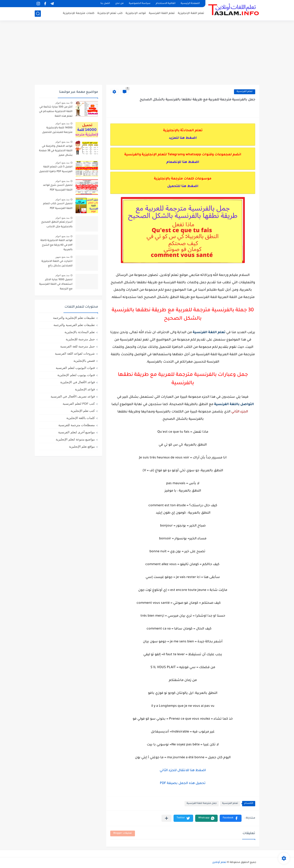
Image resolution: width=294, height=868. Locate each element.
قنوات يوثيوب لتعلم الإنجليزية (76, 375)
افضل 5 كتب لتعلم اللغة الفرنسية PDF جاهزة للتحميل (56, 169)
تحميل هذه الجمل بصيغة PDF (183, 783)
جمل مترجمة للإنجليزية (80, 339)
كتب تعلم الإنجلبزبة (110, 13)
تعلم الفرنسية (245, 92)
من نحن (119, 4)
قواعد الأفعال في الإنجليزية (77, 382)
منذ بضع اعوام (62, 103)
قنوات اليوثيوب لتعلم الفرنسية (75, 368)
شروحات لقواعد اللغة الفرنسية (75, 353)
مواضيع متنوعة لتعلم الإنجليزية (75, 439)
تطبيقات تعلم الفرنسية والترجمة (74, 325)
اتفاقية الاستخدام (166, 4)
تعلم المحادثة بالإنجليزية (80, 332)
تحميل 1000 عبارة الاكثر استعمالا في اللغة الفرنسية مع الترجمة (56, 284)
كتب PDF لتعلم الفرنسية (79, 404)
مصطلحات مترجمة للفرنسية (77, 425)
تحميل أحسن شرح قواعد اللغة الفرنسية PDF (58, 188)
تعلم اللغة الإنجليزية (191, 13)
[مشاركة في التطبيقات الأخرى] (166, 818)
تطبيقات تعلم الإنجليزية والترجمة (74, 318)
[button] (231, 818)
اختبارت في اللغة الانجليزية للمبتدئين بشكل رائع (57, 264)
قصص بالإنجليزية (84, 361)
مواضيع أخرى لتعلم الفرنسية (76, 432)
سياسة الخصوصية (140, 4)
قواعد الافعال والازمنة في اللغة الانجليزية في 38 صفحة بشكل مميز (56, 151)
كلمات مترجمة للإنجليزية (79, 13)
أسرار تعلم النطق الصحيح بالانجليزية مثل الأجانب (57, 224)
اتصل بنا (105, 4)
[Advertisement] (147, 53)
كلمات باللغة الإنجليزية (81, 418)
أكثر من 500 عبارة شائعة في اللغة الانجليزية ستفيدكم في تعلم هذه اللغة (56, 112)
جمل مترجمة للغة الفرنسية (202, 804)
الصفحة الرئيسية (190, 4)
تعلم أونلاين (219, 862)
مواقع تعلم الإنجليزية (82, 446)
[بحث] (38, 14)
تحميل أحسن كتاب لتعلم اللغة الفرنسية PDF (58, 206)
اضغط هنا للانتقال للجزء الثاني (183, 771)
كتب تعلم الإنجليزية (83, 411)
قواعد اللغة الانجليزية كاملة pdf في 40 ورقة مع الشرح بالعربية (56, 245)
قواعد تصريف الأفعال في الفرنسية (73, 396)
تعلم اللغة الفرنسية (162, 13)
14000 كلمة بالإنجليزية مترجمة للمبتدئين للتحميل (57, 130)
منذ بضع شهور (62, 257)
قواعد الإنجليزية (136, 13)
